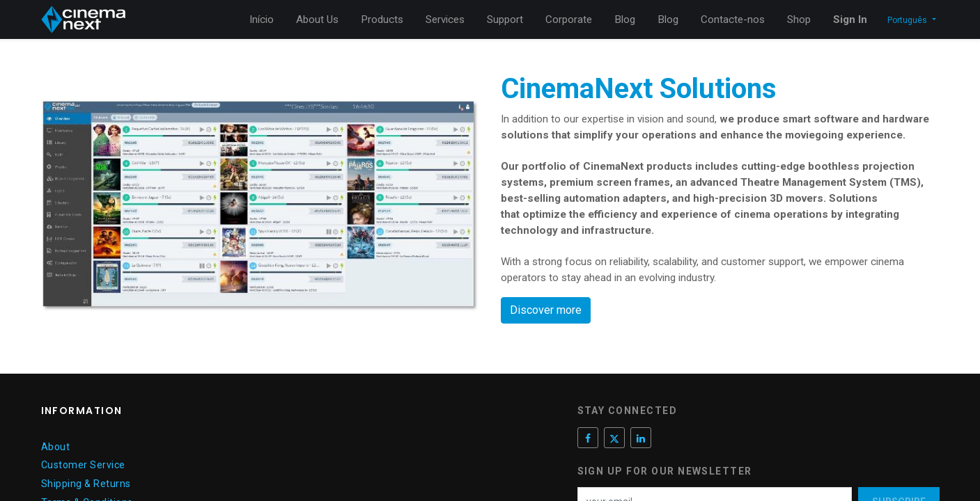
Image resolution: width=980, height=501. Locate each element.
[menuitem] (262, 20)
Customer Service (83, 465)
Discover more (546, 310)
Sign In (850, 19)
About (56, 447)
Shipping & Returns (86, 484)
